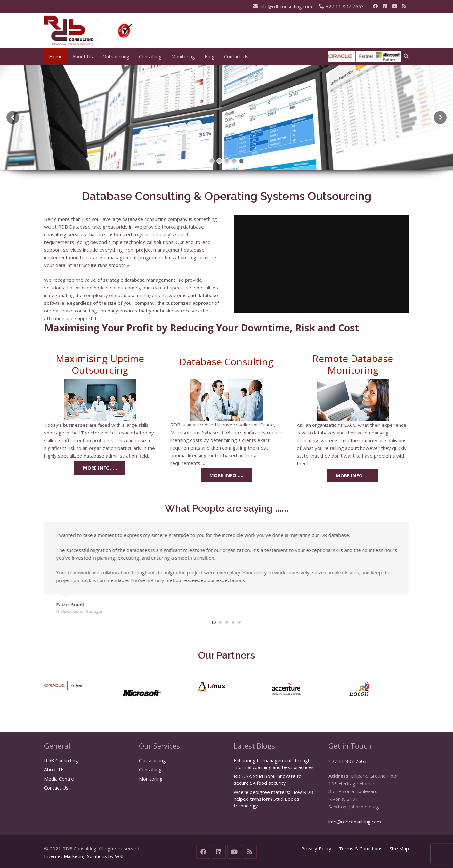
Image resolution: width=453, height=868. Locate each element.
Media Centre (59, 779)
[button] (406, 56)
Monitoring (151, 779)
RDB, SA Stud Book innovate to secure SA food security (268, 779)
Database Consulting (226, 362)
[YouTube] (395, 6)
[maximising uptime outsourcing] (100, 400)
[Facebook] (376, 6)
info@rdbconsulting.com (355, 822)
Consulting (150, 769)
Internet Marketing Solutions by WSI (84, 856)
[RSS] (404, 6)
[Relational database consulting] (226, 400)
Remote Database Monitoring (353, 364)
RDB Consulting (61, 760)
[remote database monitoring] (353, 400)
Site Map (399, 848)
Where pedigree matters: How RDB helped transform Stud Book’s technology (273, 799)
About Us (54, 769)
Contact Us (56, 788)
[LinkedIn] (385, 6)
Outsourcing (152, 760)
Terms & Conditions (361, 848)
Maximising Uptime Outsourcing (100, 364)
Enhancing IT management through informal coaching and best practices (274, 764)
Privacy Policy (316, 848)
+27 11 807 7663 (348, 761)
